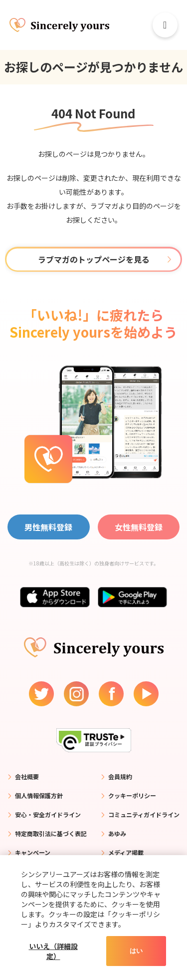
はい (136, 951)
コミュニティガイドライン (144, 814)
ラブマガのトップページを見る (94, 259)
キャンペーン (33, 852)
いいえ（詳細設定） (53, 951)
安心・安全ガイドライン (48, 814)
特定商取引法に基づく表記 (51, 833)
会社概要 (27, 776)
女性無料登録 (139, 527)
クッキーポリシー (132, 795)
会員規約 (120, 776)
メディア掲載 (126, 852)
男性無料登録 (48, 527)
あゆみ (117, 833)
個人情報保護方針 (39, 795)
